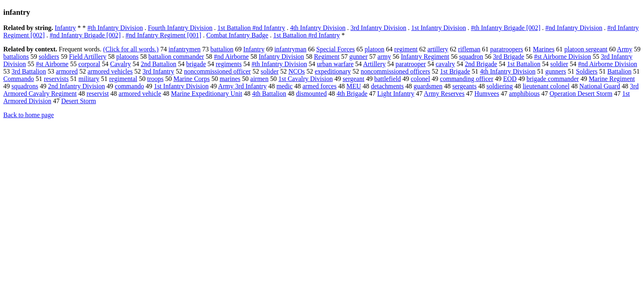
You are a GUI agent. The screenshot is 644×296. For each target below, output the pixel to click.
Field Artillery (88, 57)
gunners (556, 71)
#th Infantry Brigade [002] (506, 28)
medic (284, 86)
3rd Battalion (29, 71)
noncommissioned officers (395, 71)
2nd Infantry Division (77, 86)
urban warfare (335, 64)
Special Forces (336, 49)
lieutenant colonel (546, 86)
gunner (359, 57)
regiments (229, 64)
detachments (387, 86)
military (89, 79)
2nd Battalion (159, 64)
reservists (56, 79)
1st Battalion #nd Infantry (251, 28)
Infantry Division (282, 57)
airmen (259, 79)
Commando (19, 79)
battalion (222, 49)
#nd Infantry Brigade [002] (85, 35)
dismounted (312, 94)
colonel (420, 79)
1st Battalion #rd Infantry (306, 35)
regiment (406, 49)
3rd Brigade (508, 57)
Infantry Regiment (425, 57)
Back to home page (29, 115)
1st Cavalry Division (306, 79)
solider (270, 71)
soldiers (49, 57)
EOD (510, 79)
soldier (559, 64)
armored (67, 71)
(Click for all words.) (131, 49)
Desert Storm (79, 101)
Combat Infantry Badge (237, 35)
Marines (544, 49)
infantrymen (184, 49)
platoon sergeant (586, 49)
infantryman (290, 49)
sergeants (464, 86)
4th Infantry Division (318, 28)
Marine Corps (191, 79)
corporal (89, 64)
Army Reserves (444, 94)
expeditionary (333, 71)
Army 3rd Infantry (242, 86)
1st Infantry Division (438, 28)
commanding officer (467, 79)
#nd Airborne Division (607, 64)
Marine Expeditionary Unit (206, 94)
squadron (471, 57)
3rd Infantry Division (378, 28)
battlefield (388, 79)
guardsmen (428, 86)
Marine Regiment (612, 79)
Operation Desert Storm (581, 94)
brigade (196, 64)
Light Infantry (396, 94)
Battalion (620, 71)
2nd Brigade (481, 64)
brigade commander (553, 79)
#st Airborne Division (562, 57)
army (384, 57)
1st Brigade (455, 71)
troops (155, 79)
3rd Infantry (158, 71)
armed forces (319, 86)
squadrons (25, 86)
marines (230, 79)
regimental (123, 79)
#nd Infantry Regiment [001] (163, 35)
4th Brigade (352, 94)
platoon (375, 49)
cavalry (445, 64)
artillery (438, 49)
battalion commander (176, 57)
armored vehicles (110, 71)
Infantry (65, 28)
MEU (354, 86)
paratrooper (411, 64)
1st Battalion (523, 64)
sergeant (353, 79)
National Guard (600, 86)
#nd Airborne (231, 57)
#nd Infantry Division (574, 28)
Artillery (374, 64)
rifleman (469, 49)
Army (624, 49)
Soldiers (586, 71)
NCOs (297, 71)
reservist (98, 94)
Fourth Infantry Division (180, 28)
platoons (127, 57)
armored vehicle (140, 94)
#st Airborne (52, 64)
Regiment (327, 57)
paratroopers (507, 49)
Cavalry (121, 64)
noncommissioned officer (217, 71)
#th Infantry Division (115, 28)
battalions (16, 57)
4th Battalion (269, 94)
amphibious (524, 94)
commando (130, 86)
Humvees (487, 94)
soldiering (499, 86)
